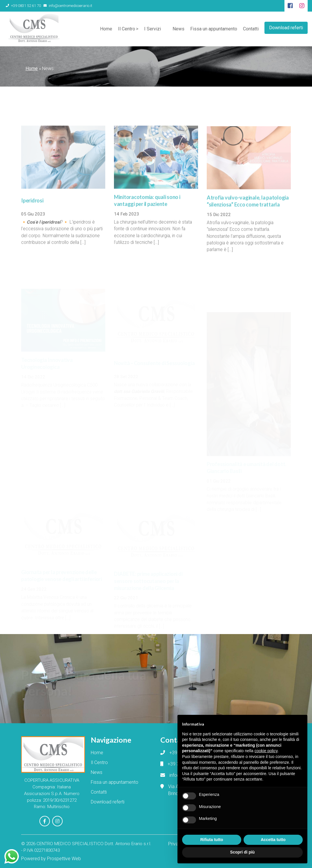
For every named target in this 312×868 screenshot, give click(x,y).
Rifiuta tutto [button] (212, 840)
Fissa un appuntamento (214, 29)
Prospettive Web (64, 859)
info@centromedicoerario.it (68, 6)
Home (106, 29)
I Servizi (153, 29)
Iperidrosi (32, 209)
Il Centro (127, 29)
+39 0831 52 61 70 (23, 6)
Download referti (286, 28)
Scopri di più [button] (243, 852)
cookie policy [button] (266, 751)
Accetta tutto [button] (273, 840)
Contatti (251, 29)
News (178, 29)
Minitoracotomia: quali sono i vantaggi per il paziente (147, 209)
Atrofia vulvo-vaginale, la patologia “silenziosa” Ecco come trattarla (248, 210)
